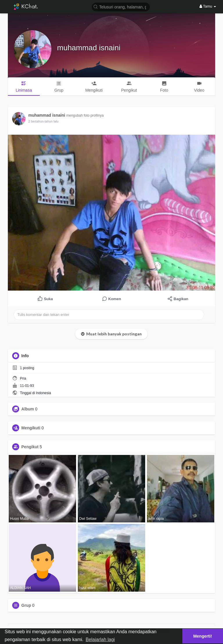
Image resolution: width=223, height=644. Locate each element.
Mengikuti (31, 428)
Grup (26, 605)
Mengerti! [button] (203, 636)
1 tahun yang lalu (41, 121)
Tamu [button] (208, 6)
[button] (121, 7)
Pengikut (30, 447)
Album (28, 409)
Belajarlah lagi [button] (100, 639)
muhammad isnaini (89, 48)
